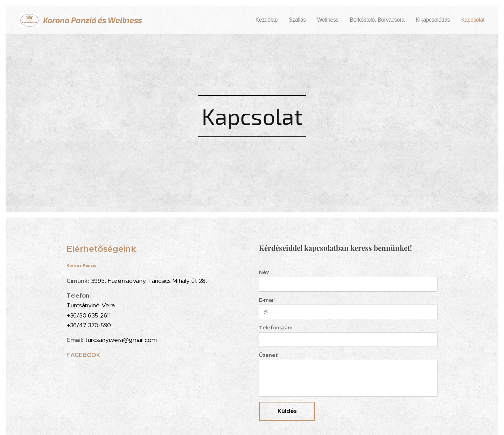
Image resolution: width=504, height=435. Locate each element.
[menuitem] (286, 20)
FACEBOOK (83, 355)
